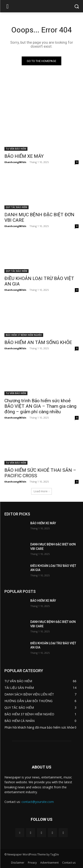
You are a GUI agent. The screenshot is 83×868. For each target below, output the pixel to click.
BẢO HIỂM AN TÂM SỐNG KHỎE (38, 342)
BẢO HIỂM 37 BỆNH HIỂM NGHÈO (24, 335)
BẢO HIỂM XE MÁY (24, 156)
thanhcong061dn (15, 162)
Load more (42, 491)
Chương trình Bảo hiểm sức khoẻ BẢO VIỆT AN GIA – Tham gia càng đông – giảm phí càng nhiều (40, 406)
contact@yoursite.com (38, 802)
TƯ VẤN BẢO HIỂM (16, 149)
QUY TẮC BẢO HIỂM (16, 207)
